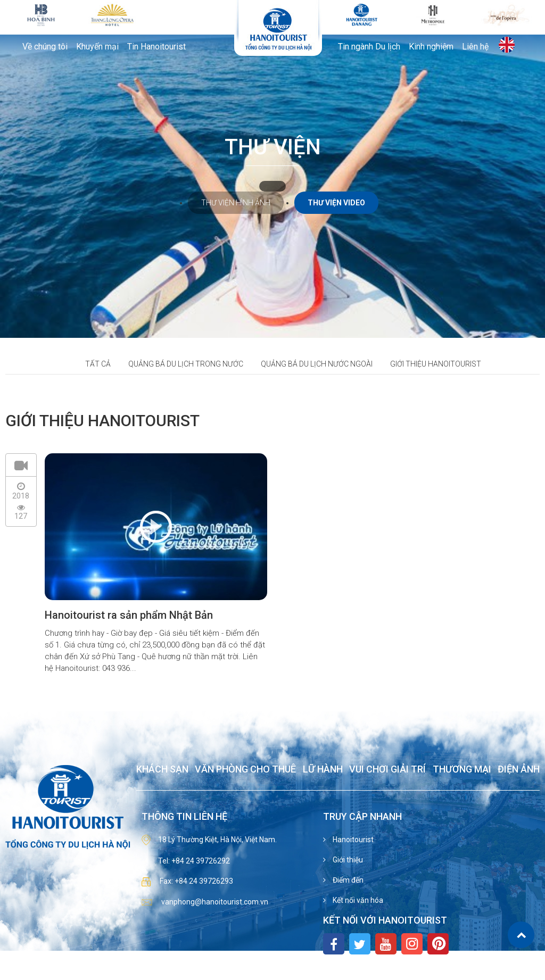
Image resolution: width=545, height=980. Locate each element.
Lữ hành (323, 770)
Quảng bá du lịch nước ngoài (317, 364)
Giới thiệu (347, 860)
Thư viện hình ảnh (236, 203)
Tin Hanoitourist (156, 47)
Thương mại (462, 770)
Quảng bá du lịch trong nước (186, 364)
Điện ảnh (519, 770)
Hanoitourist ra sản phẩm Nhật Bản (129, 615)
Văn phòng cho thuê (245, 770)
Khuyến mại (97, 47)
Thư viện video (336, 203)
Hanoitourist (352, 840)
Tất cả (98, 364)
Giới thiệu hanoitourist (436, 364)
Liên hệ (475, 47)
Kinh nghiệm (431, 47)
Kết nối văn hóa (357, 900)
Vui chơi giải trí (387, 770)
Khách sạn (162, 770)
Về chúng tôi (45, 47)
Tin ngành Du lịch (369, 47)
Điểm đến (347, 880)
